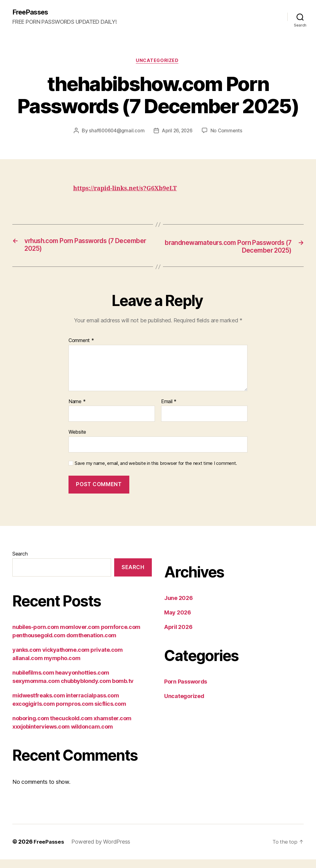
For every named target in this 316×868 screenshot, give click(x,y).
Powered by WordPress (101, 844)
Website (77, 434)
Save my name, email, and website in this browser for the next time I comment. (156, 465)
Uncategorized (158, 62)
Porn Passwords (186, 684)
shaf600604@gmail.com (115, 132)
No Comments (228, 132)
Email (169, 404)
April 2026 (178, 629)
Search (20, 556)
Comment (81, 343)
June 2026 (179, 600)
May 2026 (178, 615)
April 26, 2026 (178, 132)
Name (77, 404)
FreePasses (32, 12)
